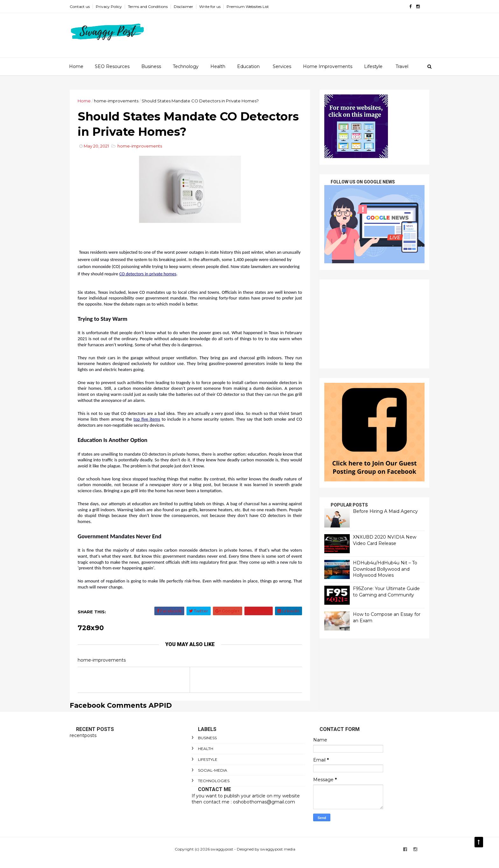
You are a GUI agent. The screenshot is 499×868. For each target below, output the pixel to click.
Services (282, 66)
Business (151, 66)
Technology (186, 66)
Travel (402, 66)
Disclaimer (183, 7)
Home (76, 66)
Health (218, 66)
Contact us (80, 7)
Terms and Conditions (148, 7)
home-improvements (116, 101)
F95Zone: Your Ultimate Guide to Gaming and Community (386, 592)
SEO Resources (112, 66)
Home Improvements (328, 66)
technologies (214, 781)
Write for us (210, 7)
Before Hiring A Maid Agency (385, 511)
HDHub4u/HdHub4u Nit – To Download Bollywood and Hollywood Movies (385, 569)
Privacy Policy (109, 7)
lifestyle (208, 759)
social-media (213, 770)
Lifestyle (373, 66)
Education (248, 66)
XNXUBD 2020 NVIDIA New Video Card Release (385, 540)
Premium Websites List (248, 7)
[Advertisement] (374, 324)
